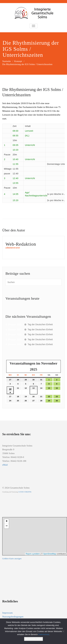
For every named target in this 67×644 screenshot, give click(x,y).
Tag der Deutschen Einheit (40, 324)
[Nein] (63, 631)
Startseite (7, 61)
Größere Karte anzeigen (12, 559)
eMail (5, 465)
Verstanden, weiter (33, 639)
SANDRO (25, 492)
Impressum (7, 613)
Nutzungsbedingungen (13, 617)
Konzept (18, 61)
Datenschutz (44, 634)
